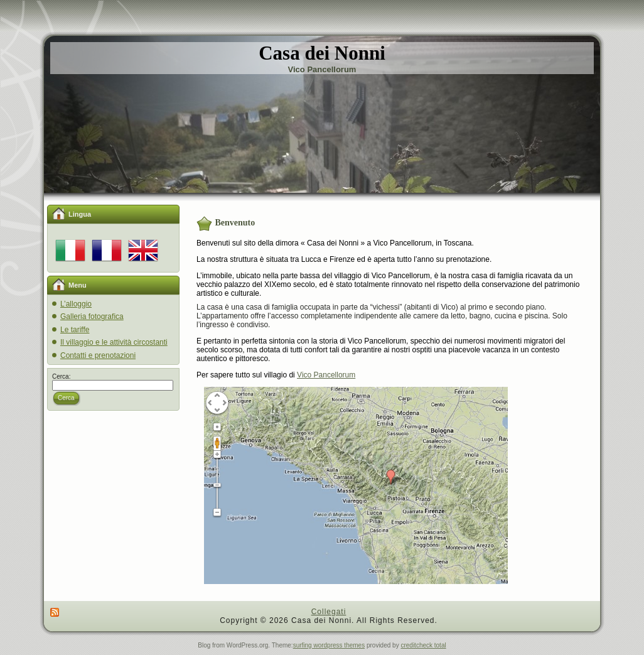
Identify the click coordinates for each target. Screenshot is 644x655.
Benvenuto (235, 223)
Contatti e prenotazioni (98, 355)
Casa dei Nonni (322, 53)
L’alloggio (76, 304)
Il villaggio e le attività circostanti (114, 342)
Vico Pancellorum (326, 375)
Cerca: (61, 376)
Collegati (329, 612)
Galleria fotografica (92, 317)
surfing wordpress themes (329, 645)
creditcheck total (423, 645)
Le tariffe (75, 330)
